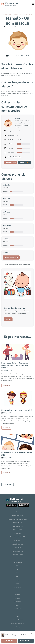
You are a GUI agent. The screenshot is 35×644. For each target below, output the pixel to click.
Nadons (16, 14)
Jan (18, 580)
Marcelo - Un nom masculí (26, 14)
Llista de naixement (18, 555)
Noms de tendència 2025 (18, 537)
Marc (20, 157)
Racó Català (18, 602)
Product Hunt (18, 609)
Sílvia (18, 573)
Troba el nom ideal (8, 14)
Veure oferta (9, 641)
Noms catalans (18, 523)
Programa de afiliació (18, 623)
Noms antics (18, 548)
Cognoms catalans (17, 526)
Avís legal (18, 627)
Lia (17, 569)
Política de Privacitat (17, 620)
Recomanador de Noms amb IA (17, 519)
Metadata (17, 598)
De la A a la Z (18, 587)
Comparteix (24, 162)
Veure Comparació (26, 641)
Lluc (18, 576)
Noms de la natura (18, 544)
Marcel (15, 157)
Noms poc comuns (18, 551)
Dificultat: (6, 191)
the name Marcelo (18, 265)
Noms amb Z (17, 541)
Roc (18, 584)
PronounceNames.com (11, 257)
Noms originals (17, 530)
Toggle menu (33, 4)
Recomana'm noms (11, 162)
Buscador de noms (18, 516)
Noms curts (18, 533)
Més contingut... (8, 484)
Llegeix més (6, 385)
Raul (18, 566)
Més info (8, 319)
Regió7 (17, 605)
